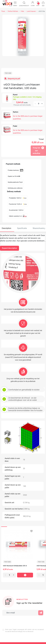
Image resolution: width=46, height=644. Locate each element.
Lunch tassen (31, 11)
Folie (22, 11)
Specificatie (22, 228)
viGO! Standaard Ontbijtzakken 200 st (15, 566)
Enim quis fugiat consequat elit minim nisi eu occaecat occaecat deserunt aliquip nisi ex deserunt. (24, 630)
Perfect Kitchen (13, 11)
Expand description (9, 248)
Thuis (3, 11)
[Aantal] (39, 104)
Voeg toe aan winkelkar (38, 150)
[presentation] (18, 621)
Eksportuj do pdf (12, 78)
